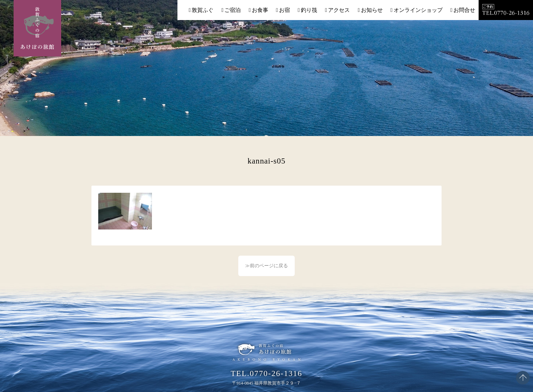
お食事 (260, 10)
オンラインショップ (418, 10)
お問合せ (464, 10)
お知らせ (372, 10)
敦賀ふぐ (203, 10)
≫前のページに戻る (266, 266)
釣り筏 (309, 10)
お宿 (285, 10)
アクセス (339, 10)
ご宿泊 (233, 10)
